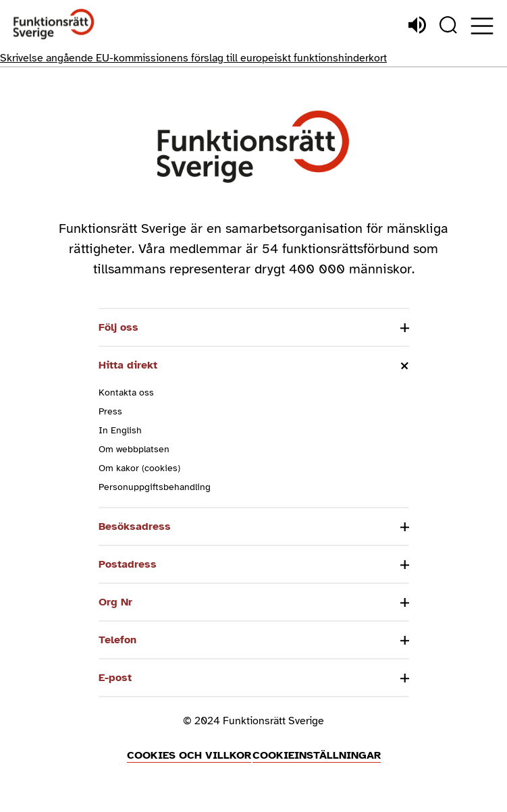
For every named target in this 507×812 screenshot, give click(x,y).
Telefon (117, 640)
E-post (115, 678)
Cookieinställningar (317, 755)
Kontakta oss (126, 393)
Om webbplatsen (134, 449)
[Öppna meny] (482, 26)
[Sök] (448, 25)
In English (120, 430)
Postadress (128, 564)
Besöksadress (135, 526)
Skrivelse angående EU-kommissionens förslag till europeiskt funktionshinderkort (193, 58)
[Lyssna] (417, 25)
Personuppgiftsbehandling (155, 487)
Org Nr (115, 602)
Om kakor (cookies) (139, 468)
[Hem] (54, 25)
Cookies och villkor (189, 755)
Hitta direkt (128, 365)
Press (110, 411)
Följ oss (118, 327)
